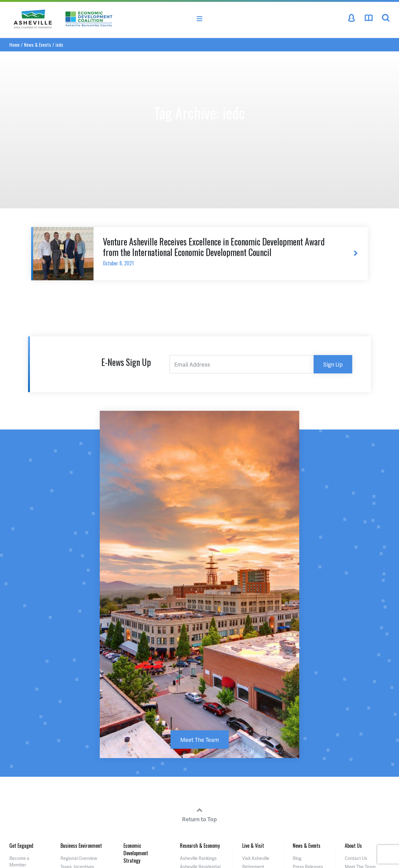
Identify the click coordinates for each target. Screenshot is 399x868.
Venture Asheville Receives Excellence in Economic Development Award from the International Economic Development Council (219, 251)
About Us (353, 846)
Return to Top (199, 814)
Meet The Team (200, 740)
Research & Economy (200, 846)
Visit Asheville (256, 858)
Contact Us (356, 858)
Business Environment (81, 846)
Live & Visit (253, 846)
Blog (297, 858)
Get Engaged (21, 846)
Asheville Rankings (198, 858)
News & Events (38, 45)
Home (14, 45)
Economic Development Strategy (136, 853)
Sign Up (333, 364)
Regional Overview (79, 858)
